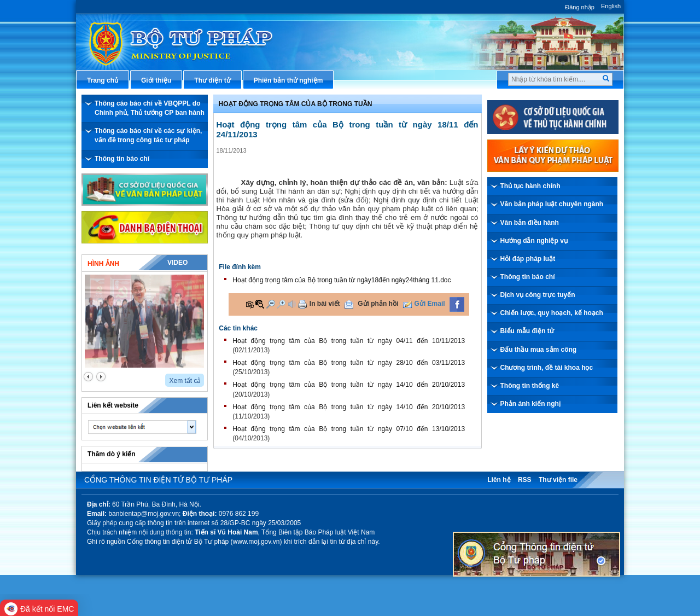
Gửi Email (430, 304)
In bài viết (325, 304)
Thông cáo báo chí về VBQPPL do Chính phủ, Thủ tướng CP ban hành (150, 108)
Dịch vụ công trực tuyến (538, 295)
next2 (101, 377)
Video (177, 263)
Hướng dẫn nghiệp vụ (534, 241)
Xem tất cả (185, 381)
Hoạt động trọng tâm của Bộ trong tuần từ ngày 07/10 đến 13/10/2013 (349, 429)
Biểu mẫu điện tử (527, 331)
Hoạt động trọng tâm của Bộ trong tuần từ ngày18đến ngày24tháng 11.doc (342, 280)
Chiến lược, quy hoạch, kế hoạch (552, 313)
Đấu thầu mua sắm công (539, 350)
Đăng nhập (580, 7)
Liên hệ (499, 480)
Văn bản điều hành (530, 223)
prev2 (88, 377)
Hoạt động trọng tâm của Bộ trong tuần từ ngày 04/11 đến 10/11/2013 (349, 341)
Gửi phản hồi (378, 304)
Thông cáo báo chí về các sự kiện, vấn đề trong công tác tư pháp (148, 135)
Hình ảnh (103, 264)
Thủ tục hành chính (530, 186)
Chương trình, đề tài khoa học (547, 368)
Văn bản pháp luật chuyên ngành (552, 204)
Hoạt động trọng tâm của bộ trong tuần (296, 104)
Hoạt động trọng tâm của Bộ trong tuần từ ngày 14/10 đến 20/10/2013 (349, 385)
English (611, 6)
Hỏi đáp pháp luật (528, 259)
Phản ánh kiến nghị (530, 404)
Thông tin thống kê (530, 386)
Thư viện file (558, 480)
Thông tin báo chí (122, 159)
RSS (525, 480)
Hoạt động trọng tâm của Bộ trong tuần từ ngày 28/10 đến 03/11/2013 (349, 363)
